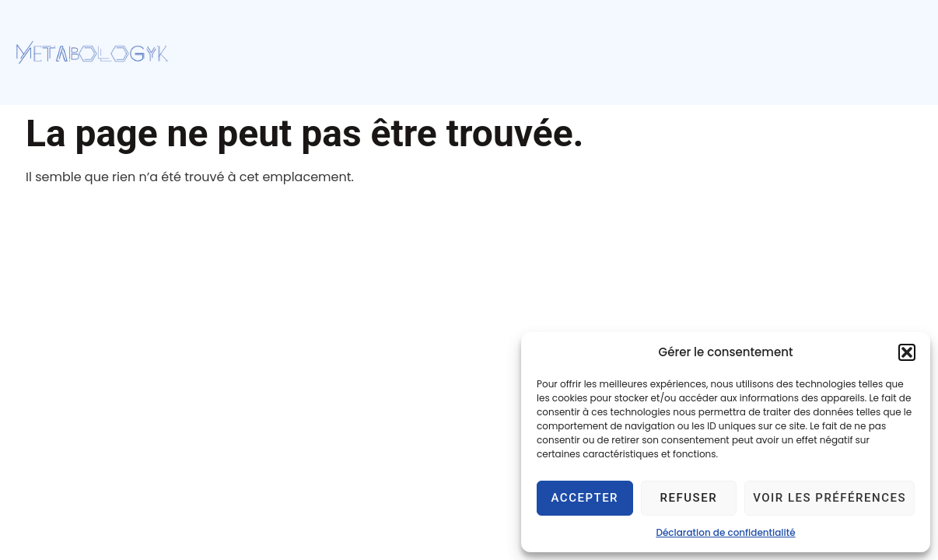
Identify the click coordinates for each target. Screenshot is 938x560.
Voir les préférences (829, 498)
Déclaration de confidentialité (725, 532)
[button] (907, 352)
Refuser (689, 498)
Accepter (585, 498)
